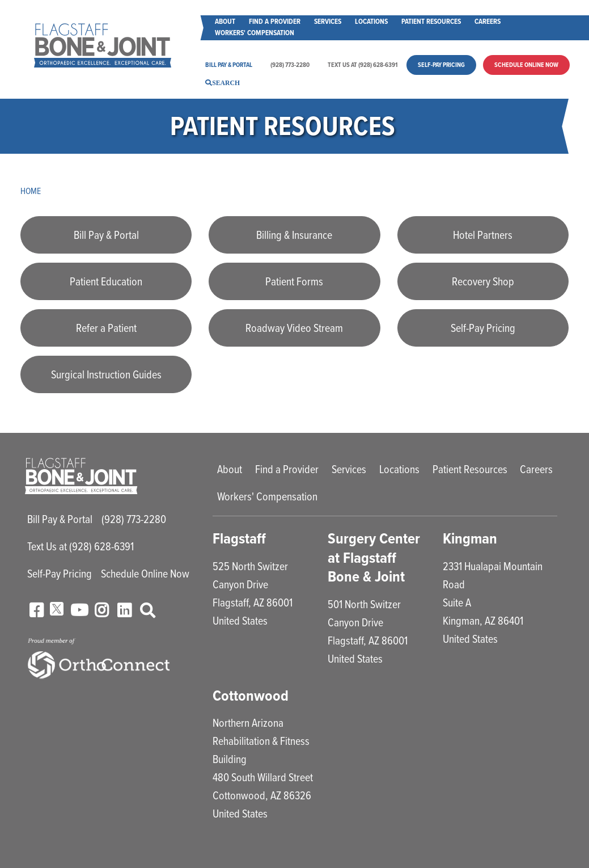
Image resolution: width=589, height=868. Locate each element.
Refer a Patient (106, 328)
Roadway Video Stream (294, 328)
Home (31, 191)
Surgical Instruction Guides (106, 374)
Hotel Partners (483, 235)
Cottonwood (251, 695)
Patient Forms (294, 281)
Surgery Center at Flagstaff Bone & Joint (374, 557)
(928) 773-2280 (290, 65)
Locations (371, 21)
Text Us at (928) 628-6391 (363, 65)
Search (226, 83)
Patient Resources (431, 21)
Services (328, 21)
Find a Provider (275, 21)
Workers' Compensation (255, 33)
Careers (488, 21)
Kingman (470, 538)
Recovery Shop (483, 281)
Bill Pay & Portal (229, 65)
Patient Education (106, 281)
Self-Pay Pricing (441, 65)
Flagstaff (240, 538)
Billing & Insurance (294, 235)
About (225, 21)
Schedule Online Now (526, 65)
